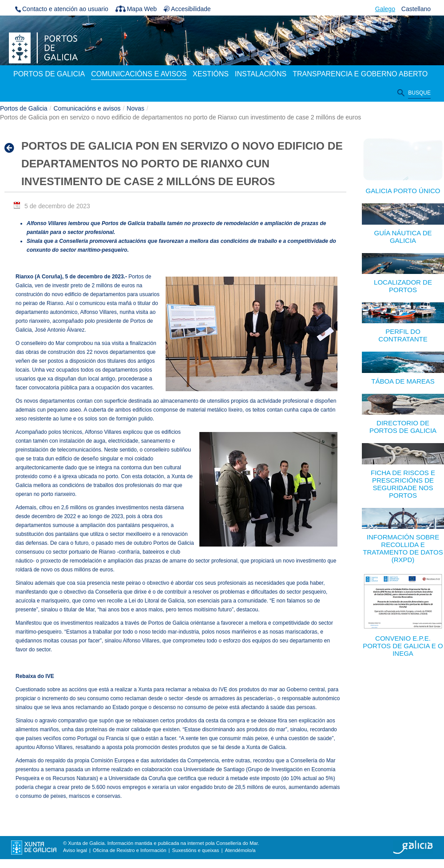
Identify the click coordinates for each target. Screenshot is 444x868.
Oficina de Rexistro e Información (129, 850)
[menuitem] (49, 75)
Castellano (416, 9)
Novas (135, 108)
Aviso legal (75, 850)
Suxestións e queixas (196, 850)
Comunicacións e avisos (87, 108)
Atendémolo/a (240, 850)
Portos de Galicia (24, 108)
